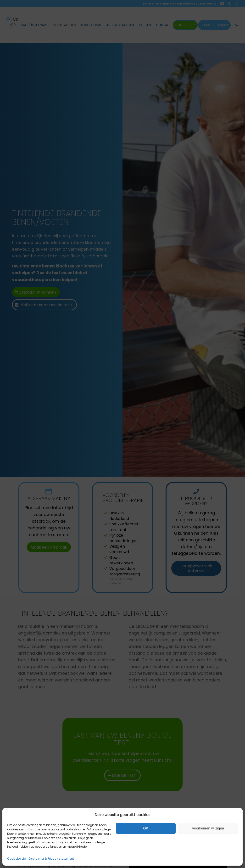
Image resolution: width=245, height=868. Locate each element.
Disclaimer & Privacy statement (51, 859)
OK (146, 828)
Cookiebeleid (17, 859)
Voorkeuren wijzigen (208, 828)
